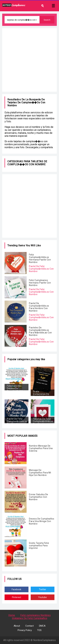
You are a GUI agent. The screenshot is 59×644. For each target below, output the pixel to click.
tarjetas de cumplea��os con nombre (27, 163)
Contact (29, 626)
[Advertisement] (29, 60)
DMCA (42, 626)
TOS (39, 630)
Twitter (42, 589)
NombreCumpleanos (44, 640)
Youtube (42, 597)
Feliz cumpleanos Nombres (35, 615)
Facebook (16, 589)
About (17, 626)
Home (12, 615)
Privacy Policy (25, 630)
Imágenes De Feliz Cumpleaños (30, 618)
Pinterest (17, 597)
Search (47, 20)
